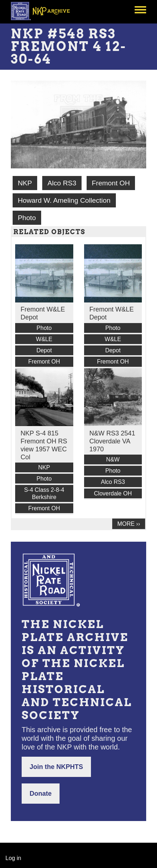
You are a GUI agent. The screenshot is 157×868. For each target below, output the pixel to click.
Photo (27, 218)
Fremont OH (111, 183)
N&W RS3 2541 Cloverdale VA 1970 (112, 441)
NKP (25, 183)
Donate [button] (41, 794)
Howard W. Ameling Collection (64, 200)
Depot (44, 350)
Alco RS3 (62, 183)
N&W (113, 459)
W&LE (44, 339)
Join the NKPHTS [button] (56, 767)
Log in (13, 858)
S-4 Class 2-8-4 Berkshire (44, 493)
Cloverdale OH (113, 493)
